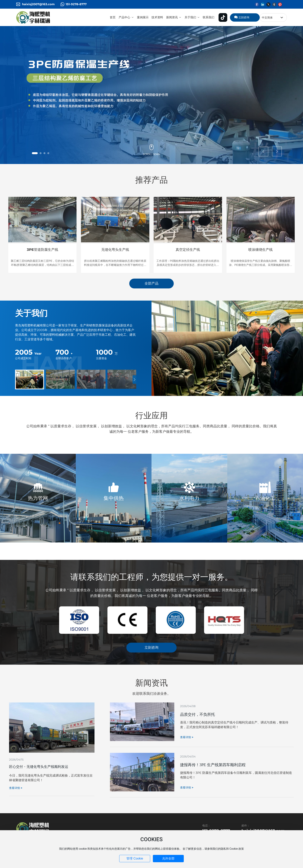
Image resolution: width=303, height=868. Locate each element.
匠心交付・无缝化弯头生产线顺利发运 (39, 767)
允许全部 (168, 858)
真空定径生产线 (188, 250)
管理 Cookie (135, 858)
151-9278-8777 (76, 4)
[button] (35, 153)
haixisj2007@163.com (38, 4)
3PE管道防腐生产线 (43, 250)
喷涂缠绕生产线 (260, 250)
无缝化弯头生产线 (115, 250)
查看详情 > (16, 788)
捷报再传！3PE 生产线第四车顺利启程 (213, 765)
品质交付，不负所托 (197, 714)
